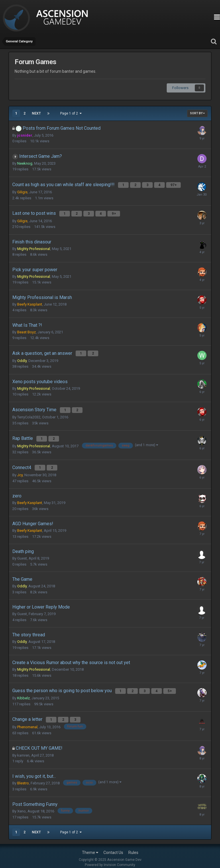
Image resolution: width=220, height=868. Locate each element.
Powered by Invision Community (110, 860)
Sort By (197, 113)
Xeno (21, 806)
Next (36, 113)
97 (174, 185)
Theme (90, 847)
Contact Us (113, 847)
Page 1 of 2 (71, 113)
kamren (23, 750)
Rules (133, 847)
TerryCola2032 (29, 415)
